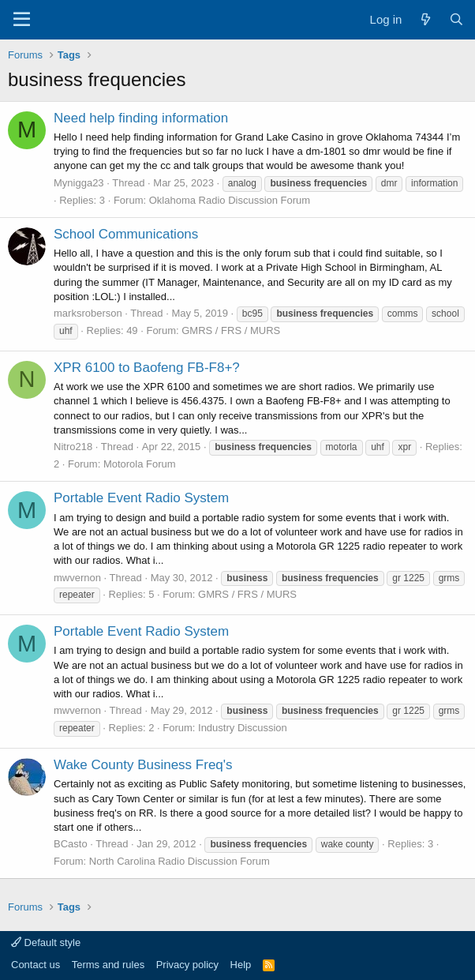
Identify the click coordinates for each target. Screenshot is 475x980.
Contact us (36, 965)
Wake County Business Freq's (143, 765)
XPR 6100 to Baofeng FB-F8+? (147, 368)
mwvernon (77, 578)
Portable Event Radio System (141, 498)
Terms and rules (108, 965)
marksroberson (88, 313)
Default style (46, 942)
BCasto (71, 844)
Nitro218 (73, 447)
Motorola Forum (140, 464)
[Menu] (22, 20)
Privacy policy (187, 965)
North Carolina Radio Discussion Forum (180, 861)
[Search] (456, 19)
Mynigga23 (79, 183)
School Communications (126, 234)
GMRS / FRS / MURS (231, 330)
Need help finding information (141, 118)
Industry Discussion (243, 728)
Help (241, 965)
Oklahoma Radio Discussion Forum (230, 200)
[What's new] (425, 19)
